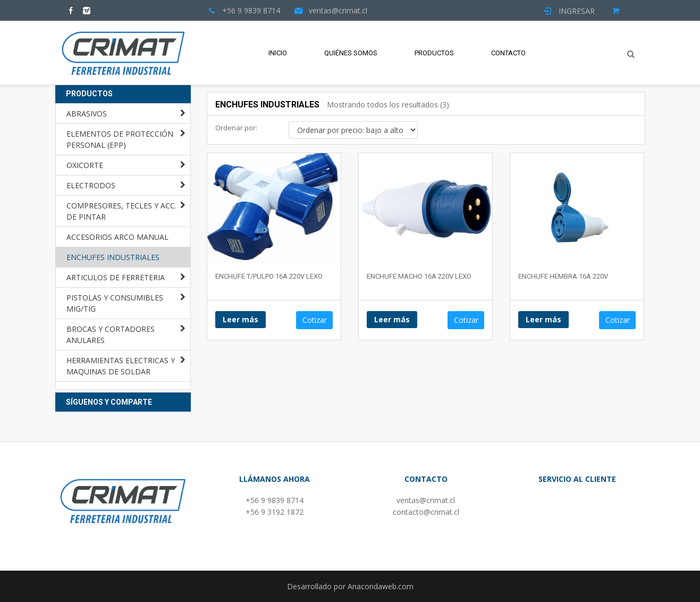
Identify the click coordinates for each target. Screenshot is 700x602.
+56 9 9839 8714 (275, 500)
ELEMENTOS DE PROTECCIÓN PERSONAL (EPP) (120, 139)
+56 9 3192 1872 (275, 512)
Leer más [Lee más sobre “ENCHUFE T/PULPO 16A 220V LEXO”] (241, 319)
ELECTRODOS (91, 185)
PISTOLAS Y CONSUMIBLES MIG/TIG (115, 303)
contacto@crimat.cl (426, 512)
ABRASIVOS (87, 114)
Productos (434, 53)
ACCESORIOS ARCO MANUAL (117, 237)
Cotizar (315, 320)
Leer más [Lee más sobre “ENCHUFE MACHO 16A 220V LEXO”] (392, 319)
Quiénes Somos (351, 53)
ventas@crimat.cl (426, 500)
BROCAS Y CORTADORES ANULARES (111, 335)
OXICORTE (85, 165)
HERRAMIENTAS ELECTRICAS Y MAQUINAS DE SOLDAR (121, 366)
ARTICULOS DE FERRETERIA (116, 277)
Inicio (278, 53)
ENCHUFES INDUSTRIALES (113, 257)
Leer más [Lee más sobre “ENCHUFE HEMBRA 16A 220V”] (543, 319)
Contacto (508, 53)
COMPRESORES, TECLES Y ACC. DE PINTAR (121, 211)
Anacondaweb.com (381, 586)
